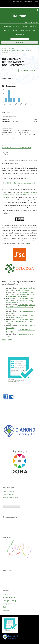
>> (15, 340)
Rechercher (20, 43)
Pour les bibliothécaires (11, 497)
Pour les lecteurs (8, 491)
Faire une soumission (12, 507)
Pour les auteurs (8, 494)
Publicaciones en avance (11, 26)
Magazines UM (17, 2)
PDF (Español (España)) (28, 70)
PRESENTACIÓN (23, 288)
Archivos (33, 26)
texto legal (11, 197)
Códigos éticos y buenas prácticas (23, 30)
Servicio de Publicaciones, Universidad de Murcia (20, 183)
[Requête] (20, 39)
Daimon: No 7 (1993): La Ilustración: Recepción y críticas (21, 307)
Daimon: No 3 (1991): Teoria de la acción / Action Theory (21, 321)
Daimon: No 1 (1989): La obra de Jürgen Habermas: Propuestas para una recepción (21, 294)
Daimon (20, 16)
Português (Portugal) (10, 601)
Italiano (6, 607)
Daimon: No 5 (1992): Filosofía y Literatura (21, 289)
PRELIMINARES (23, 292)
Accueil (4, 48)
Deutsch (6, 610)
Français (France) (9, 604)
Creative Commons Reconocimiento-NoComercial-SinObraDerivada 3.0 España (19, 195)
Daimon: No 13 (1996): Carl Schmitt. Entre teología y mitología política (21, 301)
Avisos (6, 30)
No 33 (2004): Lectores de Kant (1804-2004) (16, 51)
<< (3, 340)
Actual (25, 26)
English (6, 594)
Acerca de (19, 34)
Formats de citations (10, 139)
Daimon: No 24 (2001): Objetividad (21, 316)
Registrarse (28, 2)
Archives (12, 48)
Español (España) (9, 598)
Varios (20, 334)
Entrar (36, 2)
